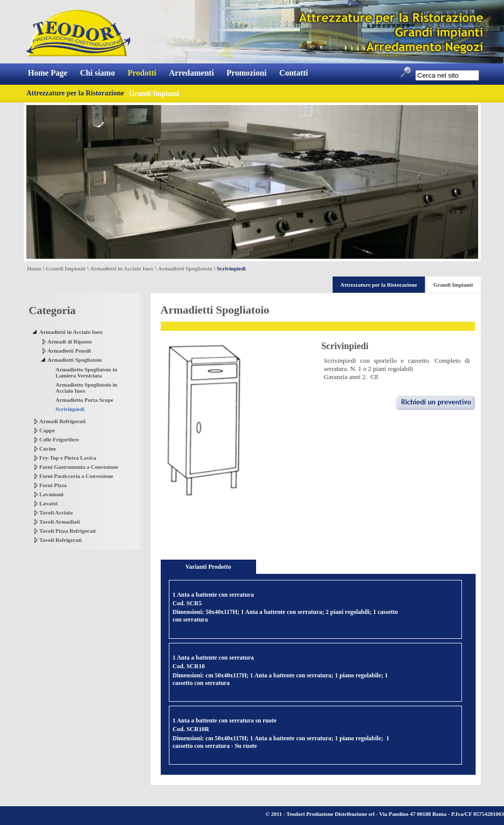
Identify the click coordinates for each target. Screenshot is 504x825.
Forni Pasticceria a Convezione (77, 476)
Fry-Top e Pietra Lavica (68, 458)
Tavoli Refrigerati (61, 540)
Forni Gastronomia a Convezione (79, 467)
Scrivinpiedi (70, 409)
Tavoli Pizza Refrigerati (68, 531)
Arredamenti (191, 73)
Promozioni (247, 73)
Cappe (47, 430)
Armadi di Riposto (70, 341)
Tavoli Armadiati (60, 522)
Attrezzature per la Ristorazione (75, 93)
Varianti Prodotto (208, 567)
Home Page (48, 73)
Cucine (48, 449)
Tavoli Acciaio (56, 512)
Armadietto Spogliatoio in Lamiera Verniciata (87, 372)
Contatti (294, 73)
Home (34, 268)
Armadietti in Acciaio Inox (122, 268)
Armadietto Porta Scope (85, 400)
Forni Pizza (53, 485)
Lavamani (52, 494)
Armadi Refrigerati (63, 421)
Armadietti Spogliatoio (185, 268)
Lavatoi (49, 503)
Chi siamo (98, 73)
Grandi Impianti (66, 268)
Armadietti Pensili (69, 351)
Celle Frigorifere (59, 439)
